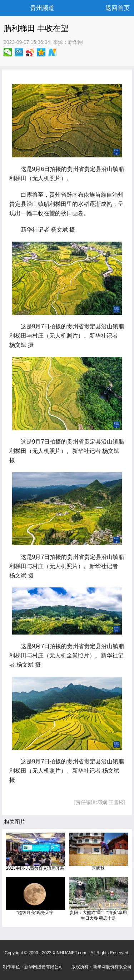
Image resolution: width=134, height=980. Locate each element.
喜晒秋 (98, 868)
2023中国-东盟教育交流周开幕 (35, 868)
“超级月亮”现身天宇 (35, 913)
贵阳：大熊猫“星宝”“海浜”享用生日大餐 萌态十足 (98, 915)
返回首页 (118, 8)
